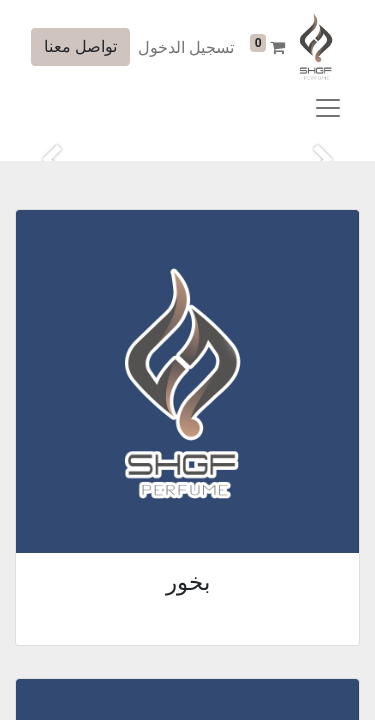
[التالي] (51, 160)
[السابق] (324, 160)
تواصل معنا (80, 46)
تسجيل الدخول (186, 47)
